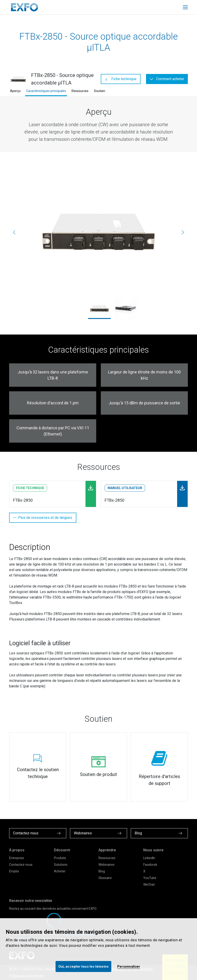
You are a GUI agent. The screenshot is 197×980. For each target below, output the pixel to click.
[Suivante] (183, 232)
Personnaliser (129, 966)
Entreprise (17, 858)
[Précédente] (14, 232)
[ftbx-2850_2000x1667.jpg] (98, 232)
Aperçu (15, 91)
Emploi (14, 871)
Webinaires (106, 865)
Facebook (150, 865)
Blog (102, 871)
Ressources (80, 91)
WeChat (149, 885)
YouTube (150, 878)
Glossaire (105, 878)
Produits (60, 858)
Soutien (100, 91)
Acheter (60, 871)
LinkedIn (149, 858)
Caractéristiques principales (46, 91)
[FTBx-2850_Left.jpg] (126, 308)
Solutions (61, 865)
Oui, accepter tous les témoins (83, 966)
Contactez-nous (21, 865)
